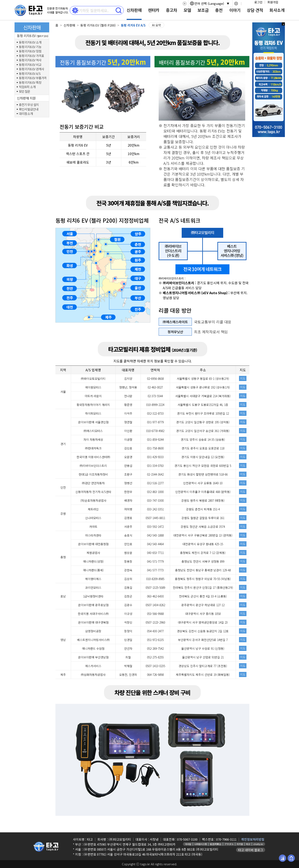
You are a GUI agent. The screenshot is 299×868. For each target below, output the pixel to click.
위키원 (240, 844)
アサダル (229, 844)
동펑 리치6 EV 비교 (30, 65)
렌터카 (154, 10)
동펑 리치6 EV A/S (30, 74)
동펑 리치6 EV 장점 (30, 51)
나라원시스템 (201, 844)
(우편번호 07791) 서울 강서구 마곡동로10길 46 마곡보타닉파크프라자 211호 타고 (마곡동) (143, 854)
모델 (187, 10)
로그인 (258, 2)
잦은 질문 (25, 92)
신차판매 (134, 10)
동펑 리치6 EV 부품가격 (33, 78)
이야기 (235, 10)
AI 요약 (156, 25)
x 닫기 (283, 24)
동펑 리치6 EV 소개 (30, 42)
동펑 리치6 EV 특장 (30, 83)
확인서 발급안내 (28, 109)
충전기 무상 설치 (29, 105)
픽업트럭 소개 (27, 87)
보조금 (203, 10)
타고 (248, 844)
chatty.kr (258, 844)
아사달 (188, 844)
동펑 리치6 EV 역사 (30, 60)
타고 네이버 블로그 (251, 850)
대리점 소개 (26, 114)
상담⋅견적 (255, 10)
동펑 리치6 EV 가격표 (31, 56)
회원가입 (273, 2)
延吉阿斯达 (216, 844)
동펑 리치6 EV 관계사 (31, 69)
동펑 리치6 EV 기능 (30, 47)
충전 (219, 10)
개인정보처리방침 (253, 839)
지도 (243, 378)
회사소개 (277, 10)
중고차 (172, 10)
